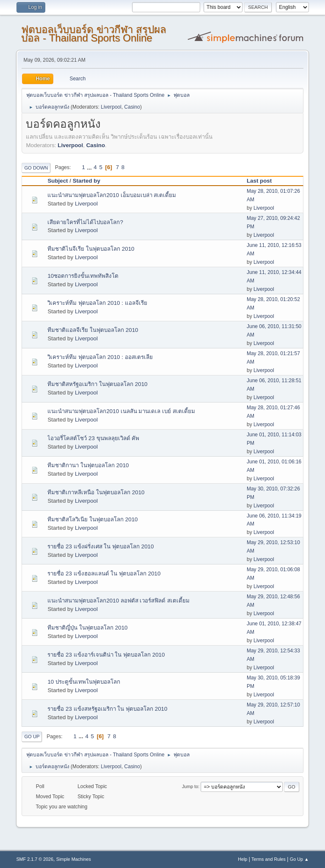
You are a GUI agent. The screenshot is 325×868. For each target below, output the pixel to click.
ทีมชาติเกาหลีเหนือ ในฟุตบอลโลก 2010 (96, 492)
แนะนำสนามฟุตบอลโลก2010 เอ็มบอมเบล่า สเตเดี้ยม (112, 195)
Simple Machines (74, 859)
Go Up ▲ (299, 859)
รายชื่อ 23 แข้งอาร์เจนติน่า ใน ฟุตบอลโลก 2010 (106, 655)
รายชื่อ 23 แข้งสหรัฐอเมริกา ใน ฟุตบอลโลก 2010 (107, 709)
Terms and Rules (269, 859)
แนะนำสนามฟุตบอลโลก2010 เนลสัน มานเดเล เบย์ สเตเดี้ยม (121, 411)
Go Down (36, 168)
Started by (87, 181)
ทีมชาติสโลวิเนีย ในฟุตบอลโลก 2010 (92, 519)
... (90, 167)
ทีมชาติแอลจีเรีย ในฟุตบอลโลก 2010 (93, 330)
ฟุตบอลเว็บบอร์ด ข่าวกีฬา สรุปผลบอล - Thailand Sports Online (94, 34)
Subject (58, 181)
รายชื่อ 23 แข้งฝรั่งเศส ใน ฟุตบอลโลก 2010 (101, 546)
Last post (259, 181)
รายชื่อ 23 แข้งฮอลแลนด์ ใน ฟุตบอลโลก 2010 (104, 574)
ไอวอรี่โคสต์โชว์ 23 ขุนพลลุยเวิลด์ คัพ (93, 438)
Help (242, 859)
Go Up (32, 737)
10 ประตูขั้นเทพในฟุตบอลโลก (84, 682)
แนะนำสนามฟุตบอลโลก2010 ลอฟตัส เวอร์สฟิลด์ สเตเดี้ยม (118, 601)
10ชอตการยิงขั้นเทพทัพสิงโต (83, 276)
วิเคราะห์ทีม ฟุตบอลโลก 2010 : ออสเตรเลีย (100, 357)
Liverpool (111, 107)
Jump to (190, 786)
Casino (132, 107)
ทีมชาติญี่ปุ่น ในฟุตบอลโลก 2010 (87, 628)
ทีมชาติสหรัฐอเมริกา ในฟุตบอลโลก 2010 (97, 384)
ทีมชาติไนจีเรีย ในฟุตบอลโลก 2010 (91, 249)
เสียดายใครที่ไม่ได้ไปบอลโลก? (85, 222)
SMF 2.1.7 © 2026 (35, 859)
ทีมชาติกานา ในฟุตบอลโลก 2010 (88, 465)
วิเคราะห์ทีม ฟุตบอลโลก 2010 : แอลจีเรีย (97, 303)
